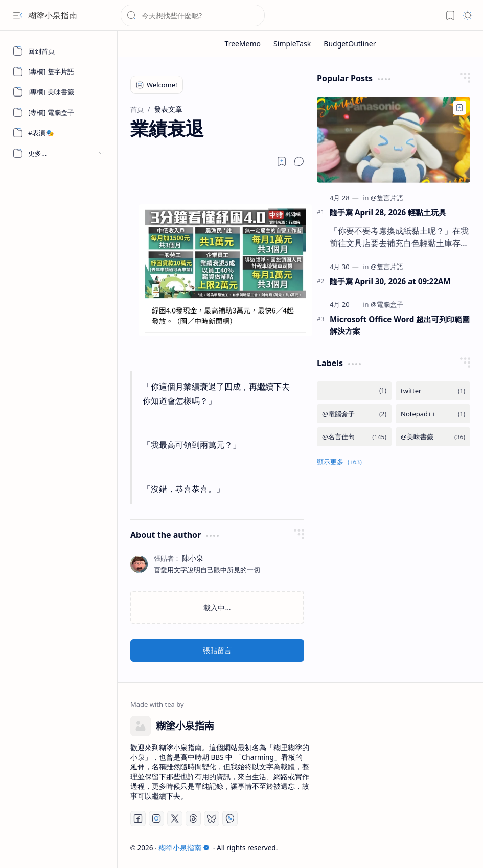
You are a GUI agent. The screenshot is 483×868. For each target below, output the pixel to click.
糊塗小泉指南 (53, 15)
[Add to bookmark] (459, 108)
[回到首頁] (59, 51)
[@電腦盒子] (387, 304)
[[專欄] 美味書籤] (59, 92)
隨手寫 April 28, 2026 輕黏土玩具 (388, 212)
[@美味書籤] (433, 437)
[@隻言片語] (387, 198)
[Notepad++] (433, 414)
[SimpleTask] (292, 44)
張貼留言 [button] (217, 650)
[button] (18, 15)
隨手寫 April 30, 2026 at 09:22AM (390, 281)
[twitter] (433, 391)
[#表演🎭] (59, 133)
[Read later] (282, 161)
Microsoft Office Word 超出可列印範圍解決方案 (400, 325)
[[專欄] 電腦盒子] (59, 112)
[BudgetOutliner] (350, 44)
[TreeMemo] (243, 44)
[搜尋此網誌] (193, 15)
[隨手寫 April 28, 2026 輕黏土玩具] (394, 140)
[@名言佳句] (354, 437)
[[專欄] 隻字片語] (59, 71)
